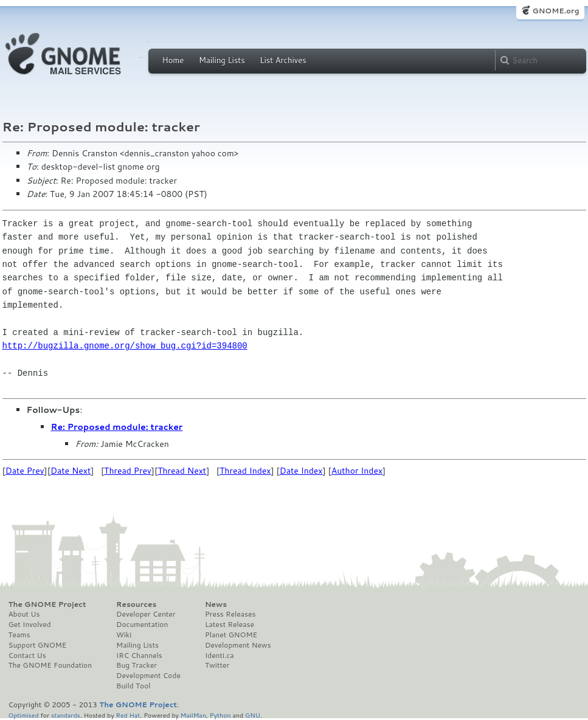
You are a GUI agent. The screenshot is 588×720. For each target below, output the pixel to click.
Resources (136, 604)
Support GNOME (38, 645)
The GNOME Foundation (50, 665)
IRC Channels (139, 656)
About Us (24, 614)
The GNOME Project (47, 604)
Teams (19, 635)
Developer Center (146, 614)
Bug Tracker (137, 665)
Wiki (124, 635)
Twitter (217, 665)
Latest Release (230, 625)
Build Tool (133, 686)
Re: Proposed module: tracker (117, 427)
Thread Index (245, 471)
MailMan (193, 715)
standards (66, 715)
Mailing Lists (222, 60)
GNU (253, 715)
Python (220, 715)
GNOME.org (555, 11)
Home (173, 60)
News (216, 604)
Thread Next (182, 471)
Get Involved (30, 625)
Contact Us (27, 656)
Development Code (148, 676)
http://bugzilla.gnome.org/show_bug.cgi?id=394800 (125, 346)
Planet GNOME (231, 635)
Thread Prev (128, 471)
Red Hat (128, 715)
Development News (238, 645)
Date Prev (25, 471)
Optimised (24, 715)
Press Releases (230, 614)
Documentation (142, 625)
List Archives (283, 60)
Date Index (301, 471)
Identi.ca (220, 656)
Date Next (71, 471)
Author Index (357, 471)
